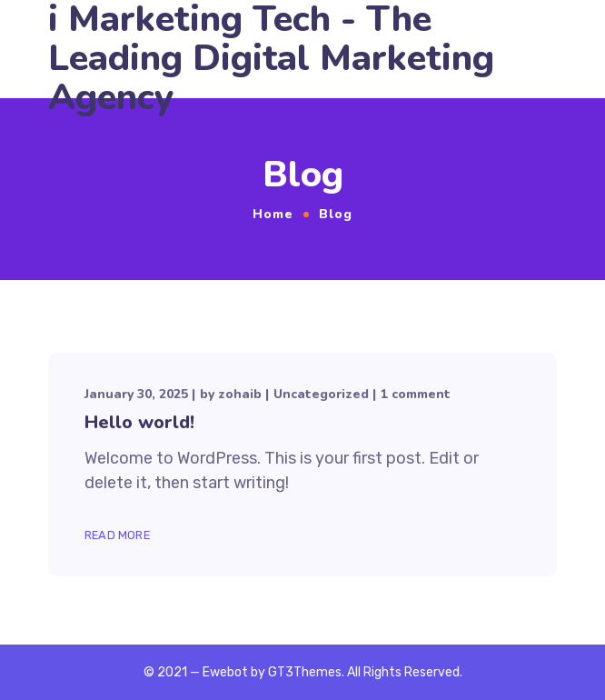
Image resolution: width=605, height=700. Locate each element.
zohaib (240, 394)
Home (273, 214)
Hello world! (139, 422)
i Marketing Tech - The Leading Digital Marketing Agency (271, 59)
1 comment (416, 394)
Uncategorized (321, 394)
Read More (117, 535)
